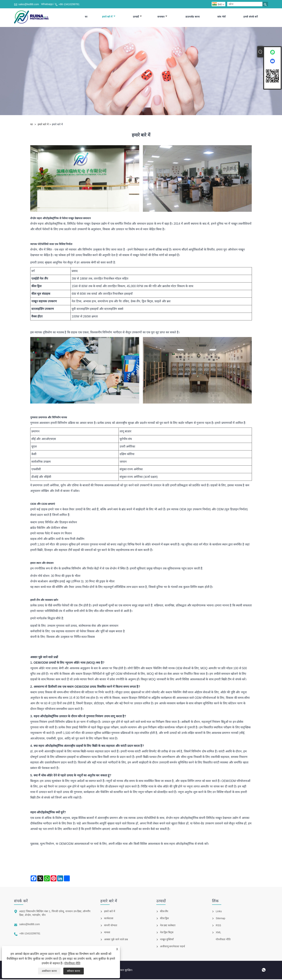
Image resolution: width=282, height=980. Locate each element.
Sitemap (220, 919)
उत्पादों (137, 17)
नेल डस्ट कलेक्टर (168, 926)
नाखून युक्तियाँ (167, 940)
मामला (107, 933)
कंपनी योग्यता (111, 926)
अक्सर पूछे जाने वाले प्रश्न (116, 940)
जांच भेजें (221, 17)
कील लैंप (164, 912)
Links (219, 912)
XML (218, 933)
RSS (218, 926)
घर (86, 17)
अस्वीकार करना (49, 971)
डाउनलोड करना (192, 17)
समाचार (162, 17)
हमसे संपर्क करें (251, 17)
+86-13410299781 (69, 4)
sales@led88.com (29, 4)
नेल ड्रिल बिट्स (167, 933)
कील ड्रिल (164, 919)
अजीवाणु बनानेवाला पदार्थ (173, 947)
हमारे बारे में (109, 17)
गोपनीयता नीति (72, 963)
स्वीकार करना (74, 971)
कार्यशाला (109, 919)
